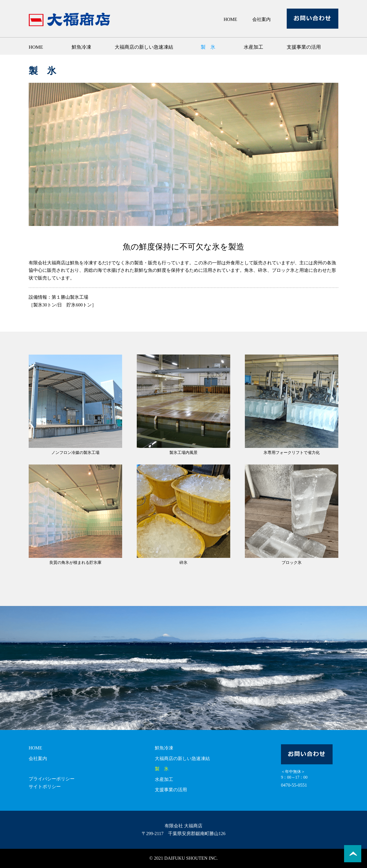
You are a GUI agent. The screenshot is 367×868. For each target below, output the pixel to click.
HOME (230, 19)
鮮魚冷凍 (81, 47)
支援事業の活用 (304, 47)
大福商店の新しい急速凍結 (144, 47)
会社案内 (261, 19)
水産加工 (253, 47)
